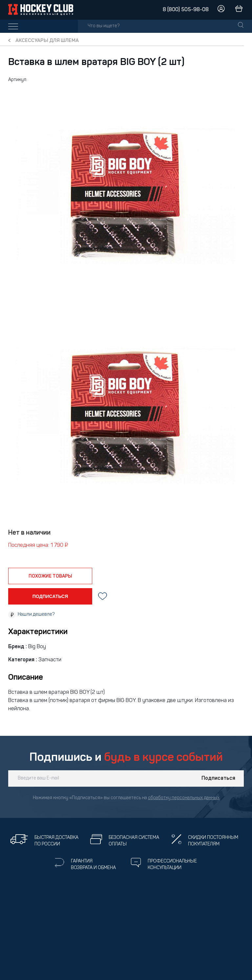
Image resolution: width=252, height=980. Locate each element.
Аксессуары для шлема (47, 41)
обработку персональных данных (184, 798)
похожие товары (50, 576)
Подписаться (218, 778)
